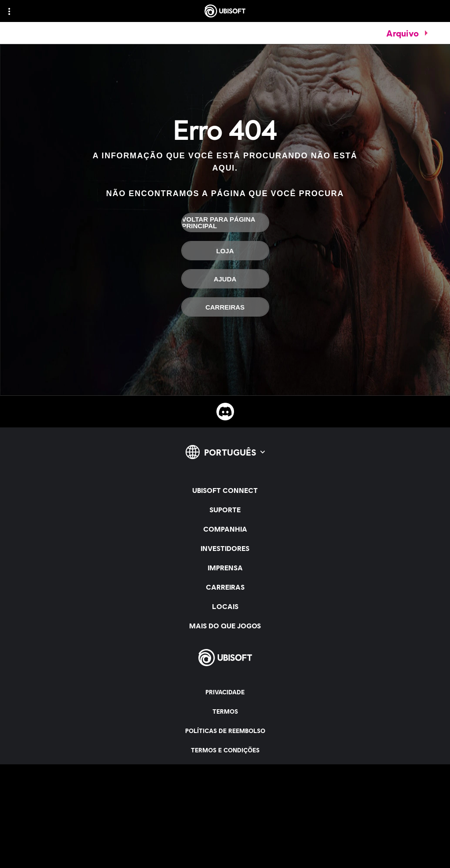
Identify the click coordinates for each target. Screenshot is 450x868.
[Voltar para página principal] (225, 222)
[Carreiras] (225, 307)
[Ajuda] (225, 279)
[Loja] (225, 251)
